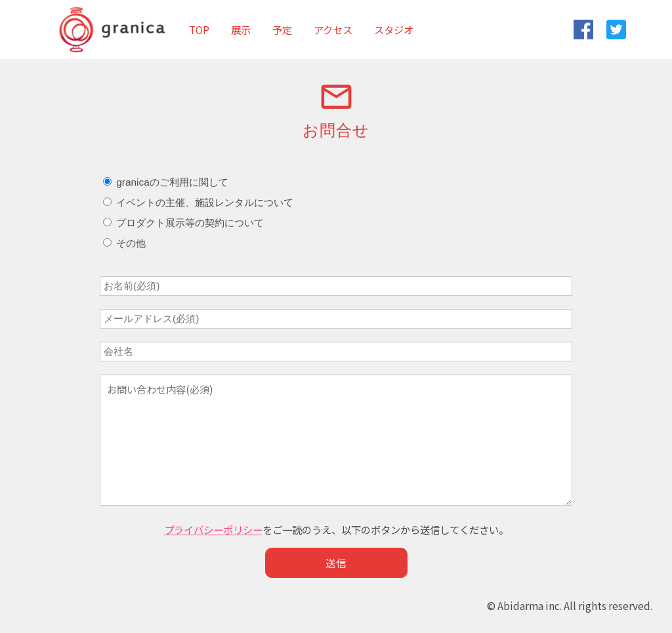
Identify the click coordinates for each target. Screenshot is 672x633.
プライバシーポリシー (213, 529)
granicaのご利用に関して (166, 182)
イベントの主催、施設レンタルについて (198, 202)
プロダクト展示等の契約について (183, 223)
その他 (124, 243)
